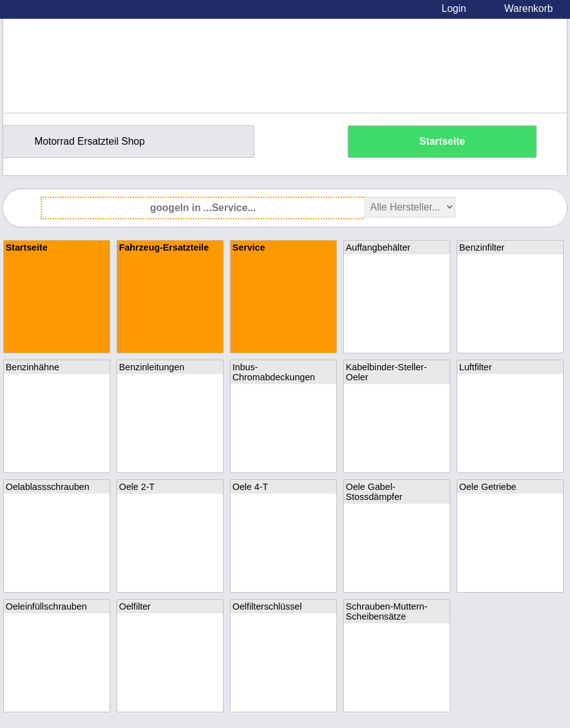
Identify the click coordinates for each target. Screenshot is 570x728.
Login (454, 8)
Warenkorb (529, 8)
